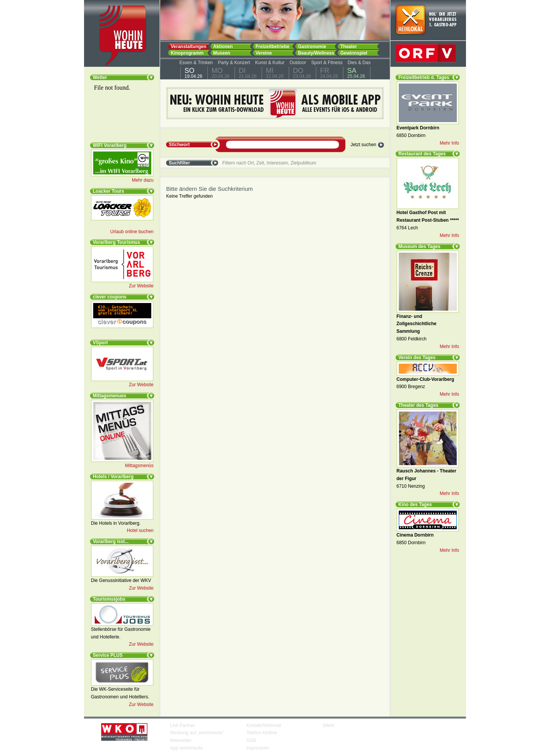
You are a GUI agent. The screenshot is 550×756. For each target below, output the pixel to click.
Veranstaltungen (188, 46)
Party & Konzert (234, 63)
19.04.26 (193, 73)
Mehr (329, 725)
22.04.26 (275, 73)
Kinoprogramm (187, 53)
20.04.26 (221, 73)
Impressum (258, 748)
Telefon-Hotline (262, 733)
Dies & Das (359, 63)
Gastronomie (312, 46)
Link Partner (182, 725)
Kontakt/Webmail (264, 725)
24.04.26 (329, 73)
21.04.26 (248, 73)
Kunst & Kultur (270, 63)
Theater (349, 46)
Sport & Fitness (327, 63)
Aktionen (223, 46)
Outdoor (298, 63)
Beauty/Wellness (316, 53)
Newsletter (181, 740)
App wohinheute (186, 748)
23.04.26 (302, 73)
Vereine (264, 53)
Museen (222, 53)
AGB (251, 740)
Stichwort (179, 145)
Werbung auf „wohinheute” (197, 733)
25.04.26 (356, 73)
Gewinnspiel (354, 53)
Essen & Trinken (196, 63)
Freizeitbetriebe (273, 46)
